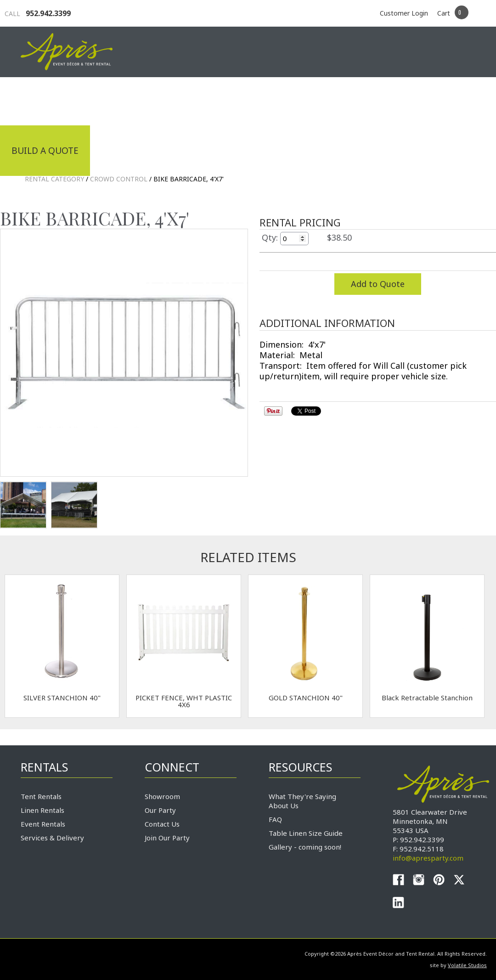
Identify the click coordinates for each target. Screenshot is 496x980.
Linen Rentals (42, 810)
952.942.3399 (38, 13)
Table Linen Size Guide (306, 833)
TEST (23, 505)
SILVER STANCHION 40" (62, 698)
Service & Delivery (362, 100)
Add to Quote (378, 284)
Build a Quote (45, 151)
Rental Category (54, 179)
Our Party (160, 810)
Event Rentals (43, 824)
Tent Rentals (41, 796)
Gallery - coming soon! (305, 847)
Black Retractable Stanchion (427, 698)
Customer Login (404, 13)
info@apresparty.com (428, 858)
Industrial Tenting (58, 100)
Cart (444, 13)
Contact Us (162, 824)
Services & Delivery (52, 838)
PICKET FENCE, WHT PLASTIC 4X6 (184, 701)
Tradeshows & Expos (178, 100)
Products (273, 100)
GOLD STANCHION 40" (306, 698)
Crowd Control (119, 179)
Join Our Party (167, 838)
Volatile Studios (467, 965)
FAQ (275, 819)
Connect (449, 100)
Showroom (162, 796)
